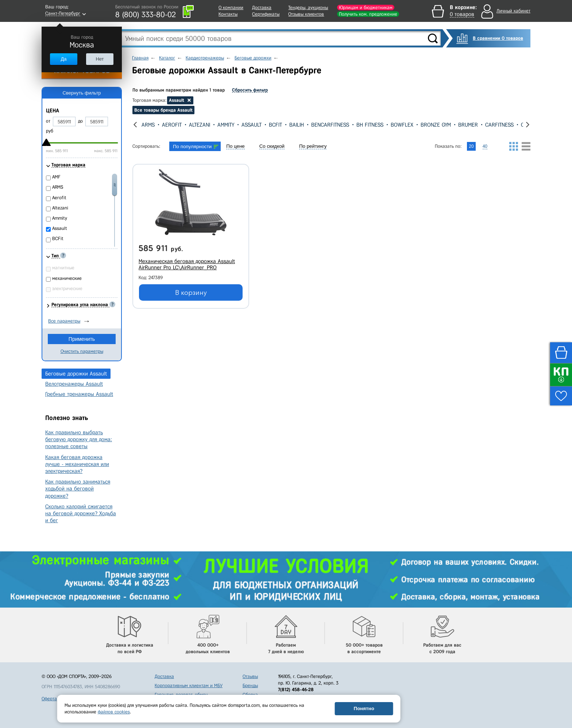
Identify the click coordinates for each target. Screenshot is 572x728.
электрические (67, 288)
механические (67, 278)
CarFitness (499, 125)
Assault (252, 125)
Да (63, 59)
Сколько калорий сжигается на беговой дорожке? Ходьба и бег (81, 513)
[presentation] (135, 125)
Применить (82, 339)
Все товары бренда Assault (163, 110)
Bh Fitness (370, 125)
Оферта (49, 699)
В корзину (191, 293)
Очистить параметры (82, 351)
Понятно (364, 708)
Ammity (226, 125)
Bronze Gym (436, 125)
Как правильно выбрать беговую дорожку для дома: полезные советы (79, 439)
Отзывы (250, 676)
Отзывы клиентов (306, 14)
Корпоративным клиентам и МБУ (189, 685)
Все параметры (64, 321)
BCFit (275, 125)
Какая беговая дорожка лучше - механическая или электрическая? (77, 464)
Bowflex (402, 125)
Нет (100, 59)
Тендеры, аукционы (308, 7)
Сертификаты (266, 14)
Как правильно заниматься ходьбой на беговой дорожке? (78, 489)
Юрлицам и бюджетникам (366, 7)
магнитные (63, 268)
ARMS (148, 125)
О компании (231, 7)
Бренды (250, 685)
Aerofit (172, 125)
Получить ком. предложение (368, 14)
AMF (56, 177)
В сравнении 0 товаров (498, 38)
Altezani (200, 125)
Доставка (262, 7)
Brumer (468, 125)
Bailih (297, 125)
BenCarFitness (330, 125)
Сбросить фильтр (250, 90)
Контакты (228, 14)
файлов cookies (114, 712)
